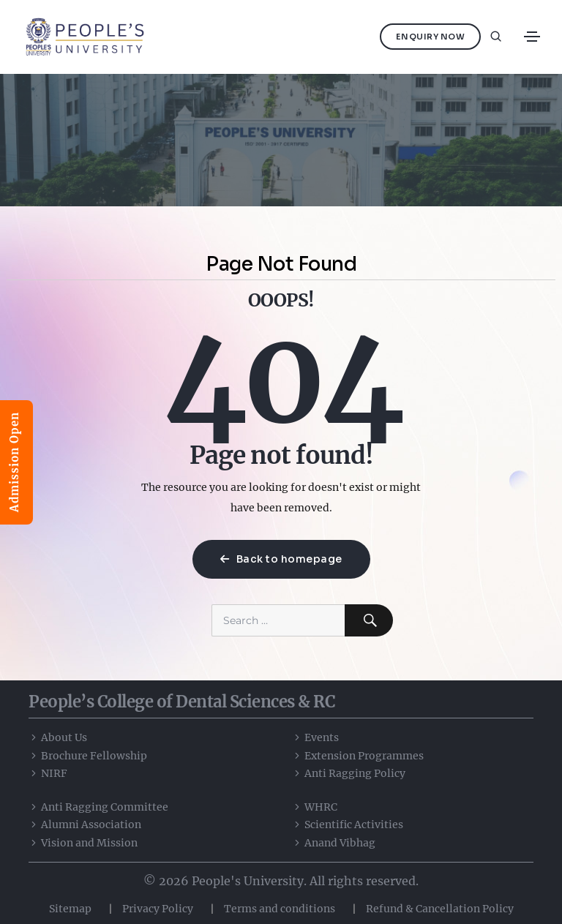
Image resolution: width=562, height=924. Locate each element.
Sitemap (70, 909)
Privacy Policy (158, 909)
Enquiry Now (431, 37)
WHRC (315, 807)
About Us (58, 737)
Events (315, 737)
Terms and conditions (280, 909)
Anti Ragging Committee (98, 807)
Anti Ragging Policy (349, 773)
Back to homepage (281, 559)
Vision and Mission (83, 843)
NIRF (48, 773)
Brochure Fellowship (88, 756)
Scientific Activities (348, 825)
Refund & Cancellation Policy (440, 909)
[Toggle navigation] (532, 37)
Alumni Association (85, 825)
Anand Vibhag (334, 843)
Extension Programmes (358, 756)
